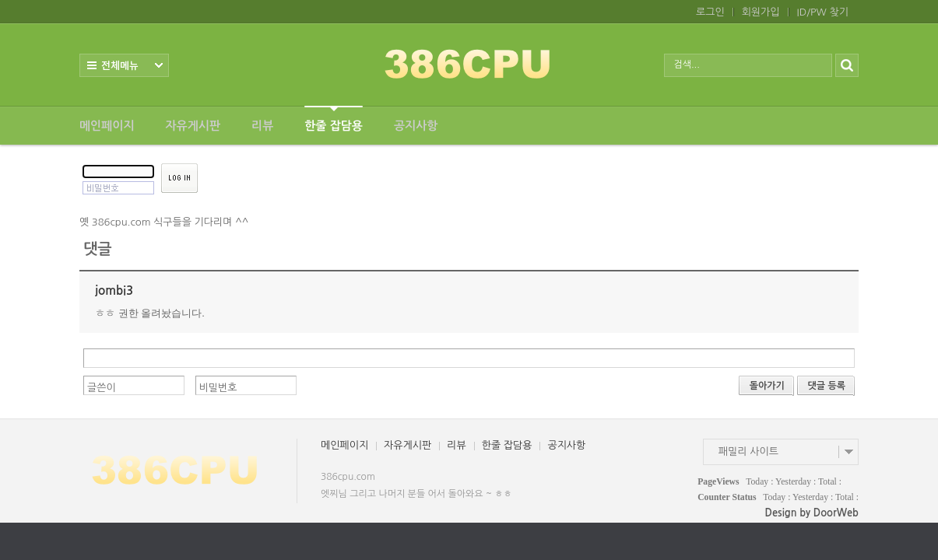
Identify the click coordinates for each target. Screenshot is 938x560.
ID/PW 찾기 (823, 12)
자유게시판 (193, 126)
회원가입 (761, 12)
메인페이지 (107, 126)
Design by (812, 513)
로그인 (710, 12)
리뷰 (262, 126)
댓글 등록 (827, 386)
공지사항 (416, 126)
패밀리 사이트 (748, 451)
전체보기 (124, 65)
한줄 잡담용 (334, 119)
